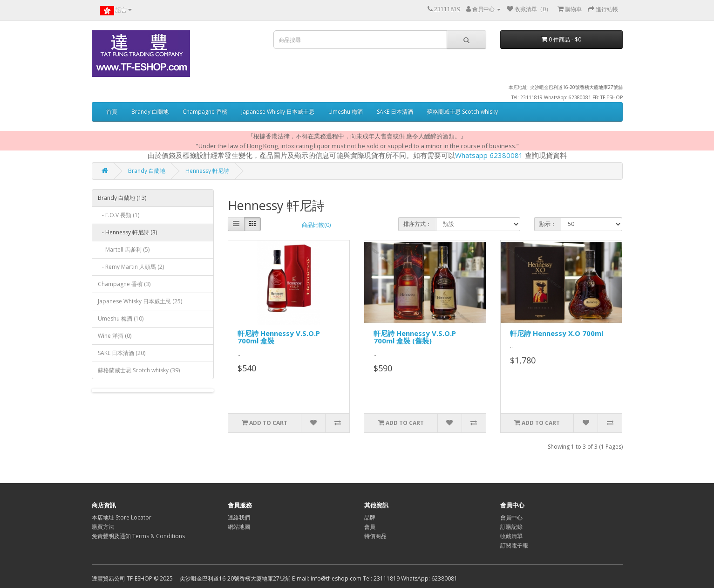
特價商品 (375, 536)
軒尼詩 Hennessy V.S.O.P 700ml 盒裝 (279, 337)
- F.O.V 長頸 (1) (119, 215)
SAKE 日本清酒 (395, 112)
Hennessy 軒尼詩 (207, 171)
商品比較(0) (316, 225)
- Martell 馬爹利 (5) (124, 250)
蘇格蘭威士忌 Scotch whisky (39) (139, 370)
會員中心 (511, 517)
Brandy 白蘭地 (150, 112)
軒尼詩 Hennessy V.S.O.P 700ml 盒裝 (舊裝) (415, 337)
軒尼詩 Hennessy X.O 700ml (557, 333)
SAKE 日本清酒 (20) (122, 353)
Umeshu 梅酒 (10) (121, 318)
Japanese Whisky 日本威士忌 (278, 112)
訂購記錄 (511, 527)
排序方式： (417, 224)
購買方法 (103, 527)
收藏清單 (511, 536)
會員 (370, 527)
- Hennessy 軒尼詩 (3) (127, 232)
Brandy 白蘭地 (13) (122, 198)
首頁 (112, 112)
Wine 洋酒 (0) (115, 336)
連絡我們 (239, 517)
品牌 (370, 517)
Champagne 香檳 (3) (124, 284)
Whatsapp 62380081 (489, 155)
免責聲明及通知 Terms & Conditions (138, 536)
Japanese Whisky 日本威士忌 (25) (140, 301)
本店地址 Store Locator (122, 517)
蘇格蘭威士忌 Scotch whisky (462, 112)
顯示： (548, 224)
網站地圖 (239, 527)
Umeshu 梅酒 (346, 112)
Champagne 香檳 (205, 112)
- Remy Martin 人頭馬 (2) (131, 267)
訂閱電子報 (514, 545)
